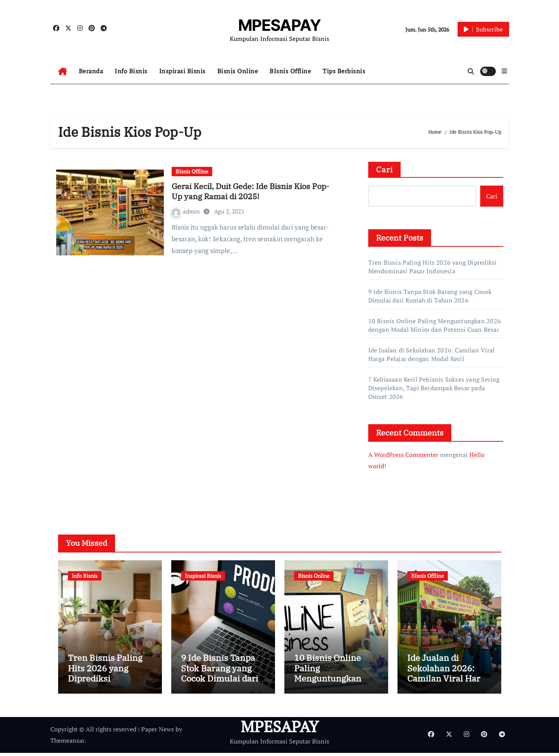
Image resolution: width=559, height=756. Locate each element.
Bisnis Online (238, 71)
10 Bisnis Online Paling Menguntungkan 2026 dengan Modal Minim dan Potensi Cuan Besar (435, 325)
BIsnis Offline (290, 71)
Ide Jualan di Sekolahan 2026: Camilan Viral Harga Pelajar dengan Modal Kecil (432, 354)
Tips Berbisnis (344, 71)
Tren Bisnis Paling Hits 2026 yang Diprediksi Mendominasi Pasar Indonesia (433, 267)
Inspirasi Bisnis (182, 71)
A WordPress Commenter (403, 455)
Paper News (158, 733)
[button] (504, 71)
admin (187, 211)
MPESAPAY (280, 25)
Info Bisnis (131, 71)
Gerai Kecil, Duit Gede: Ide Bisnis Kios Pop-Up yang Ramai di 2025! (250, 191)
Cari (384, 169)
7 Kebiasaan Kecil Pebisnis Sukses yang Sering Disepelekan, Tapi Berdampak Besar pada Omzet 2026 (434, 388)
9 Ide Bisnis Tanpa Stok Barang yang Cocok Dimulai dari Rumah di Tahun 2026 (430, 296)
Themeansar (67, 744)
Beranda (91, 71)
